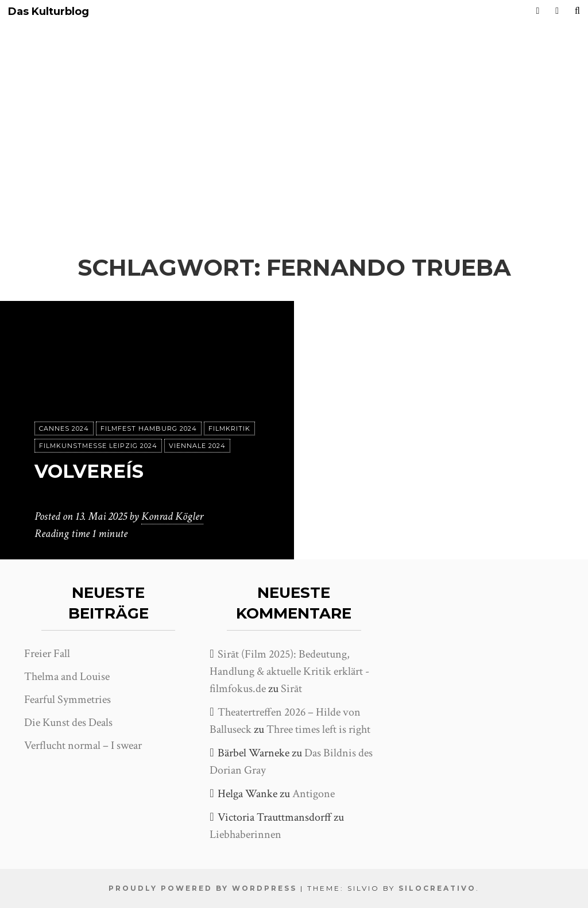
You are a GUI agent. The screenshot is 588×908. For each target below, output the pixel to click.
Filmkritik (229, 428)
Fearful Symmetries (67, 700)
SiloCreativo (437, 888)
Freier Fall (47, 654)
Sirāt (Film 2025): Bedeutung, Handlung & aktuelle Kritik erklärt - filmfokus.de (289, 671)
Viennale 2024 (197, 446)
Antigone (314, 794)
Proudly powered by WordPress (203, 888)
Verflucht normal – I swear (83, 745)
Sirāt (291, 689)
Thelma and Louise (67, 677)
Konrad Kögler (172, 516)
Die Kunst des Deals (68, 722)
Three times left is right (318, 729)
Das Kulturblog (49, 12)
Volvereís (89, 471)
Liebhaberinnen (245, 834)
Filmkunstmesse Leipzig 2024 (98, 446)
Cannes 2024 (64, 428)
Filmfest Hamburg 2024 (149, 428)
